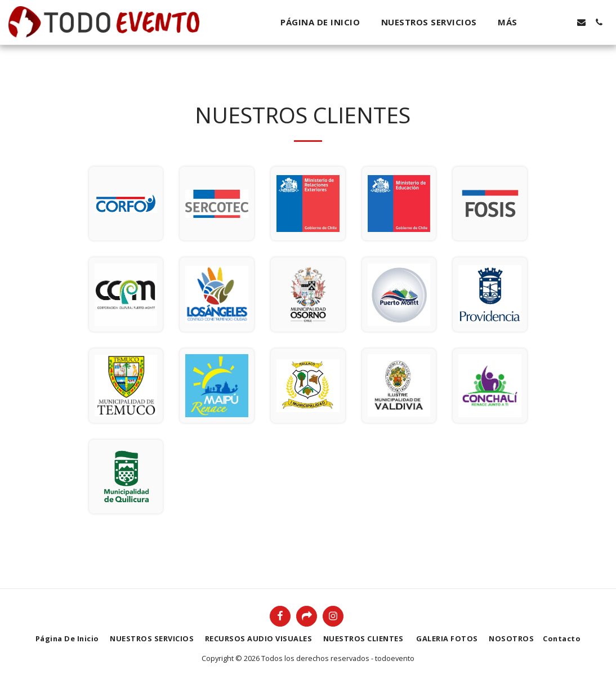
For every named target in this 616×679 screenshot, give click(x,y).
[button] (546, 22)
